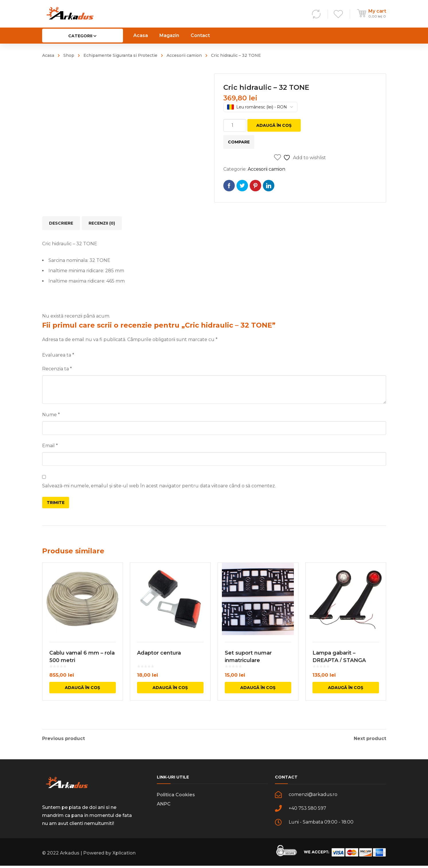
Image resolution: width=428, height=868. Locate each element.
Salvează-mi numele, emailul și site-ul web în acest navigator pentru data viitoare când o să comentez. (159, 486)
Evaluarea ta (58, 355)
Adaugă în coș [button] (82, 696)
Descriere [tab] (61, 223)
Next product (370, 739)
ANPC (164, 806)
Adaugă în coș (274, 125)
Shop (69, 55)
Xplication (124, 855)
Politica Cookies (176, 797)
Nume (51, 415)
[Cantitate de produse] (235, 125)
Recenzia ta (57, 369)
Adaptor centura (159, 661)
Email (50, 446)
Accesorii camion (184, 55)
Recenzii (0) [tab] (102, 223)
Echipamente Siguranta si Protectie (120, 55)
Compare (239, 142)
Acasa (48, 55)
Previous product (63, 739)
